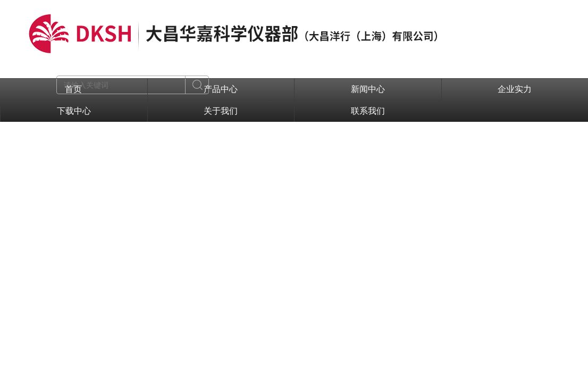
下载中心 (74, 111)
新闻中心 (368, 89)
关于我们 (221, 111)
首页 (73, 89)
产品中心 (221, 89)
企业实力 (515, 89)
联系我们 (368, 111)
